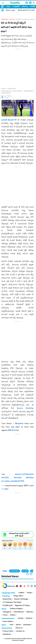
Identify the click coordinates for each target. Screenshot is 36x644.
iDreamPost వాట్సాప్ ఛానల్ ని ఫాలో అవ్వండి (19, 535)
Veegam (22, 640)
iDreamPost (7, 599)
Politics (13, 615)
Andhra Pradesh (16, 609)
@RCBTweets (14, 430)
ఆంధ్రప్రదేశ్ (16, 6)
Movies (21, 618)
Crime (5, 615)
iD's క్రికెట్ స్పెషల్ (7, 605)
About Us (19, 628)
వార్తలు (8, 6)
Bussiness (27, 625)
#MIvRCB (30, 478)
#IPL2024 (18, 478)
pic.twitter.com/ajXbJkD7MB (13, 481)
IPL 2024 (25, 571)
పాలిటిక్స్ (33, 6)
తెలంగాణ (25, 6)
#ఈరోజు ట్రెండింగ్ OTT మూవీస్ (26, 10)
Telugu (29, 593)
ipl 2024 (12, 19)
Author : (9, 89)
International (19, 612)
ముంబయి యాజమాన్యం (25, 408)
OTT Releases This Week (12, 602)
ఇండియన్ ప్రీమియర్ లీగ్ (9, 120)
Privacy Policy (8, 631)
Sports (18, 625)
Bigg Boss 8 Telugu (22, 605)
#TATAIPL (5, 478)
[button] (31, 574)
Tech (11, 625)
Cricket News (15, 571)
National (29, 612)
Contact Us (20, 631)
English (21, 593)
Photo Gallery (8, 621)
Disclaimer (7, 634)
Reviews (29, 618)
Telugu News (5, 19)
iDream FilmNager (21, 599)
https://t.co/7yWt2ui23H (24, 474)
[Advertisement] (18, 68)
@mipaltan (19, 423)
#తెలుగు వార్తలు (11, 10)
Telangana (7, 612)
